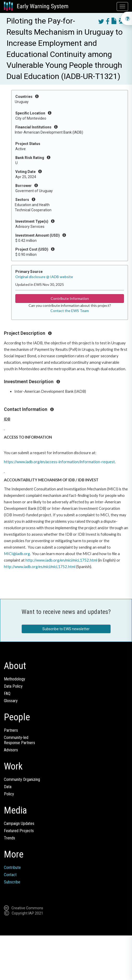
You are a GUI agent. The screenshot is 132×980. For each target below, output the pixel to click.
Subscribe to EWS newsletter (66, 629)
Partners (11, 730)
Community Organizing (22, 779)
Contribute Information (70, 298)
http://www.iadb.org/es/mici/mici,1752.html (40, 567)
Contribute (12, 868)
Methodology (15, 679)
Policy (9, 794)
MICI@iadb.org (17, 554)
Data (8, 787)
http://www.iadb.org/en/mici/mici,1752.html (61, 560)
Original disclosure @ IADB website (44, 277)
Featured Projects (19, 831)
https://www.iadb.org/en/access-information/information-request (59, 462)
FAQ (7, 694)
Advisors (11, 750)
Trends (9, 838)
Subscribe (12, 882)
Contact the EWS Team (70, 311)
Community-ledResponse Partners (19, 740)
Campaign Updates (19, 823)
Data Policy (13, 686)
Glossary (11, 701)
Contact (10, 875)
